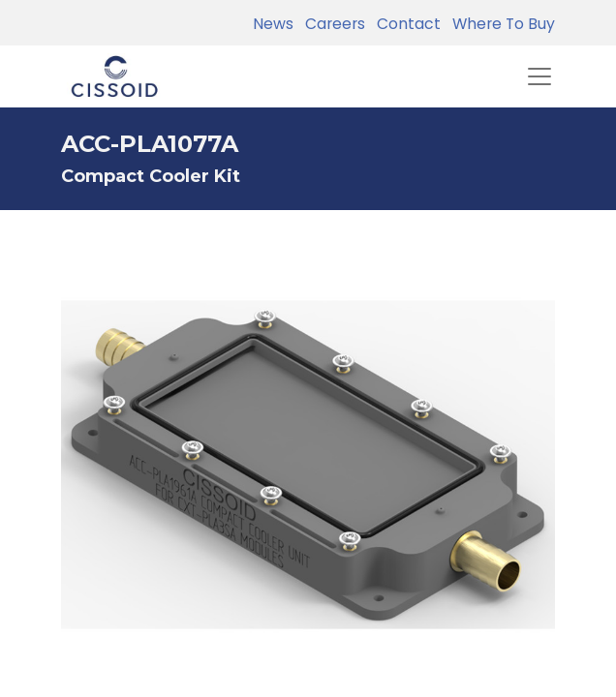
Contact (405, 24)
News (273, 24)
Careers (331, 24)
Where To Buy (500, 24)
